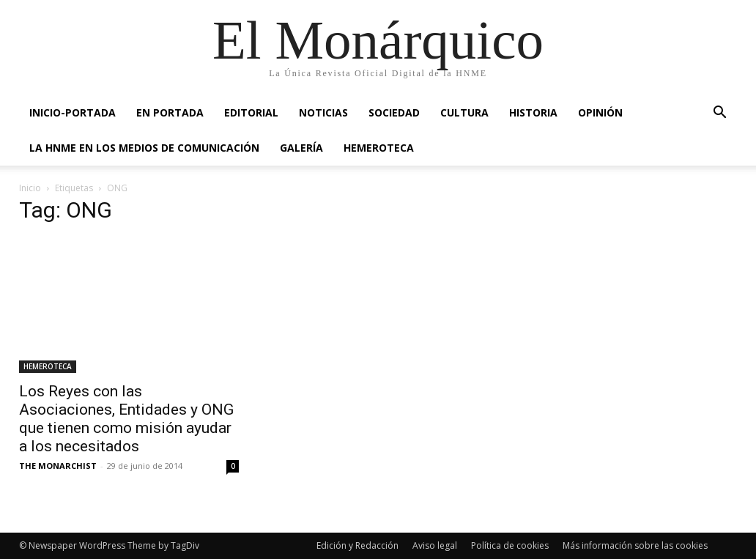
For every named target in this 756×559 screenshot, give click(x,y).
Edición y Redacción (357, 545)
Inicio (30, 188)
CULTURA (464, 112)
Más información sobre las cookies (635, 545)
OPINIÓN (600, 112)
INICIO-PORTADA (73, 112)
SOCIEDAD (394, 112)
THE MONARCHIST (58, 466)
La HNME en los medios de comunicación (144, 148)
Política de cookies (510, 545)
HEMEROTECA (379, 148)
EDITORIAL (251, 112)
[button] (719, 114)
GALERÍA (301, 148)
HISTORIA (533, 112)
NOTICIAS (323, 112)
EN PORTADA (170, 112)
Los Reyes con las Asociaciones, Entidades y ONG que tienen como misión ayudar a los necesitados (126, 419)
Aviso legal (435, 545)
